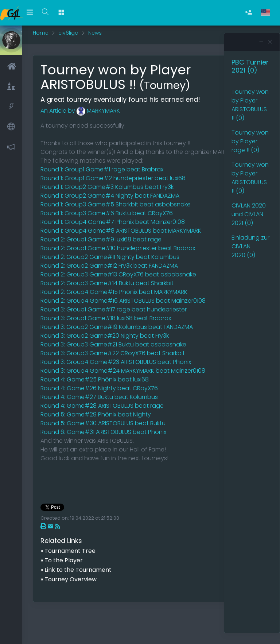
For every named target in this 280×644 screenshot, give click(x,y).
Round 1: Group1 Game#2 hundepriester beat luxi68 (113, 178)
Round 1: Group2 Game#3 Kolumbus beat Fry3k (107, 187)
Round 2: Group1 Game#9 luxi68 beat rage (101, 239)
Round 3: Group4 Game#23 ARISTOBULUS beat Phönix (116, 362)
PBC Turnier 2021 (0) (250, 66)
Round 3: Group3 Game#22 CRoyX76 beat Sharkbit (113, 353)
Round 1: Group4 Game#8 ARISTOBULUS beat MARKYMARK (121, 231)
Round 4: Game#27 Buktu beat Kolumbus (99, 397)
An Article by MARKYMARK (80, 111)
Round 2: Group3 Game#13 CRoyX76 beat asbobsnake (118, 274)
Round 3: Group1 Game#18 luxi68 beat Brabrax (106, 318)
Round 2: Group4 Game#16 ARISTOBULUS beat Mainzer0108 (123, 301)
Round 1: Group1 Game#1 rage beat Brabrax (102, 169)
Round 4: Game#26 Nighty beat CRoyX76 (99, 388)
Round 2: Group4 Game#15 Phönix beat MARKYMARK (114, 292)
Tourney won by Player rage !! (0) (250, 141)
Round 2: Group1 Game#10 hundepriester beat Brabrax (118, 248)
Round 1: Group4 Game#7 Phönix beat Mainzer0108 (113, 222)
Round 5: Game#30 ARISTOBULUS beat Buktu (103, 423)
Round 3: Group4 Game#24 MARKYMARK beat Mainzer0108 (123, 371)
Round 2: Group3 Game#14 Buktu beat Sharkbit (107, 283)
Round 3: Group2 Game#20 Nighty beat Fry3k (105, 336)
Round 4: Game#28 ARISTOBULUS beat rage (102, 406)
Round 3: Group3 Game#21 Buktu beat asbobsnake (113, 344)
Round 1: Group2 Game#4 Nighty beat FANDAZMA (110, 196)
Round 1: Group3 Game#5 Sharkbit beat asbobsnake (116, 204)
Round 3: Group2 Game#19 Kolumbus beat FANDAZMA (117, 327)
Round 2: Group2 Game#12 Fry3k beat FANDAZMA (109, 266)
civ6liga (68, 33)
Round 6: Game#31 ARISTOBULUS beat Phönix (103, 432)
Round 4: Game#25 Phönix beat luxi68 (95, 379)
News (95, 33)
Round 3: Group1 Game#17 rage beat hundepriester (114, 309)
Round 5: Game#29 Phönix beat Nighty (96, 414)
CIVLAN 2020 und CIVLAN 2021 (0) (249, 214)
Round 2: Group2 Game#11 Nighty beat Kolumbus (110, 257)
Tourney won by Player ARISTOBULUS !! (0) (250, 105)
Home (41, 33)
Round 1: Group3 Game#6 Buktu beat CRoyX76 (107, 213)
